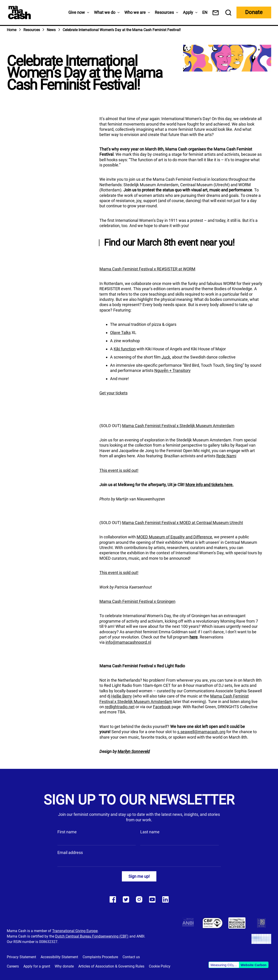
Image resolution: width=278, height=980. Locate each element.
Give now (77, 12)
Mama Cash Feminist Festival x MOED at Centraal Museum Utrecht (183, 523)
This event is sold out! (119, 470)
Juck (166, 357)
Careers (13, 966)
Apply (188, 12)
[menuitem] (205, 12)
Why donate (64, 966)
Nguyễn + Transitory (172, 370)
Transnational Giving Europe (75, 931)
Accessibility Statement (59, 957)
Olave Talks (120, 333)
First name (67, 832)
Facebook (162, 707)
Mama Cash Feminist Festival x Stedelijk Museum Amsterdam (178, 426)
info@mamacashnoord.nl (128, 642)
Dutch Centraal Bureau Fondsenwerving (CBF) (92, 936)
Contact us (131, 957)
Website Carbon (253, 965)
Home (12, 30)
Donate (254, 12)
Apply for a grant (37, 966)
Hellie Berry (122, 696)
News (51, 30)
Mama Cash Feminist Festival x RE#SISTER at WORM (147, 269)
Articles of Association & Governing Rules (111, 966)
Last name (150, 832)
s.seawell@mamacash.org (201, 732)
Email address (70, 853)
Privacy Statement (21, 957)
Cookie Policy (160, 966)
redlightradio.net (120, 707)
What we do (105, 12)
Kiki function (125, 349)
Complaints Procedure (100, 957)
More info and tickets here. (209, 485)
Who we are (135, 12)
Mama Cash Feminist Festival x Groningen (137, 601)
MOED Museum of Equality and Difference (174, 537)
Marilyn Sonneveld (134, 751)
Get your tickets (113, 393)
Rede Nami (226, 456)
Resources (164, 12)
